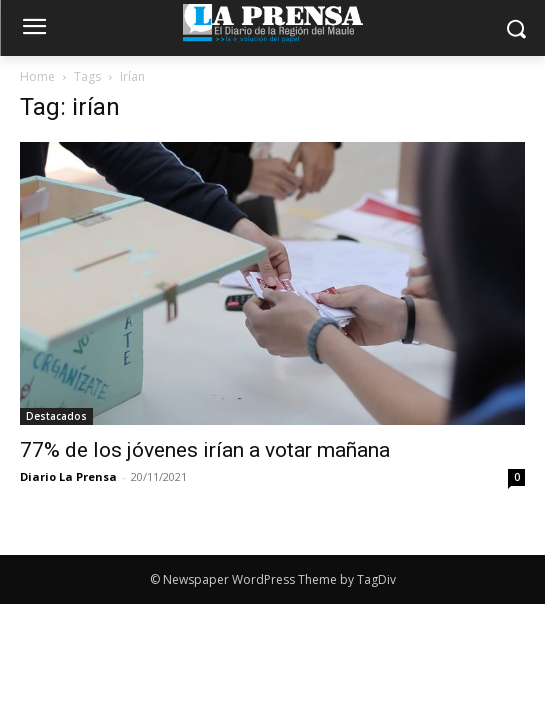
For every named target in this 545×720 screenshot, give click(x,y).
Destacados (56, 416)
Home (37, 76)
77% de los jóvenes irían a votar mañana (205, 450)
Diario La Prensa (68, 476)
